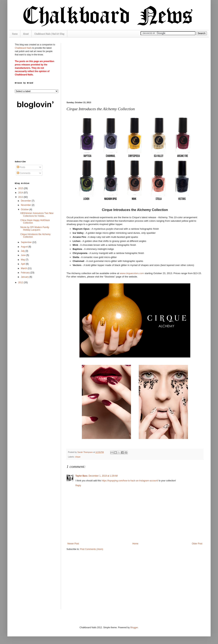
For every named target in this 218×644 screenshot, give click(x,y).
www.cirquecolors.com (132, 273)
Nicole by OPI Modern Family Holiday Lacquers (35, 229)
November (26, 205)
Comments (24, 173)
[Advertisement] (128, 69)
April (23, 264)
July (23, 251)
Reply (78, 485)
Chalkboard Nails (23, 48)
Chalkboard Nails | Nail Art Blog (49, 34)
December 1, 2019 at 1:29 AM (103, 476)
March (24, 268)
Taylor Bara (81, 476)
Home (15, 34)
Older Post (197, 544)
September (27, 242)
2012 (21, 282)
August (25, 247)
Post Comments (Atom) (92, 549)
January (25, 277)
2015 (21, 188)
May (23, 260)
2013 (21, 197)
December (26, 201)
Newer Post (73, 544)
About (26, 34)
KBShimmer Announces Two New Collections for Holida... (37, 214)
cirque (78, 457)
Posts (21, 167)
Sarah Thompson (85, 452)
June (24, 255)
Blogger (134, 628)
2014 (21, 193)
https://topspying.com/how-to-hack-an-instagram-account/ (130, 481)
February (26, 273)
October (25, 209)
